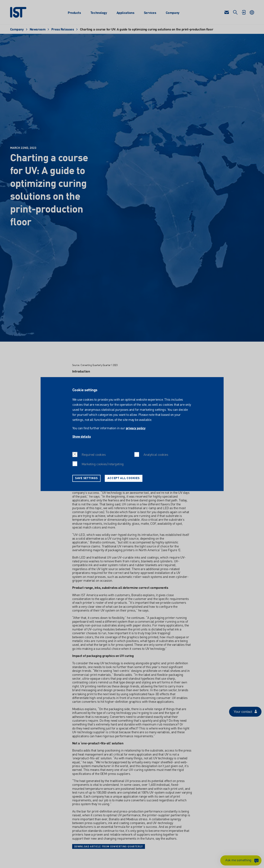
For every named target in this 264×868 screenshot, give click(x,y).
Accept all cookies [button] (123, 478)
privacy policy (136, 428)
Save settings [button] (86, 478)
